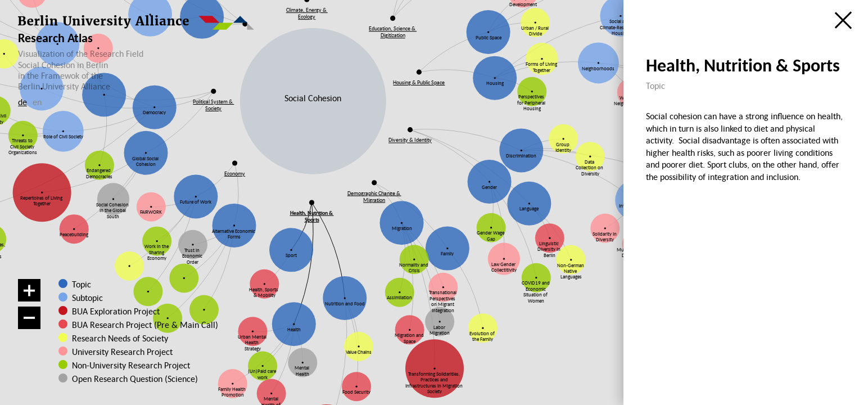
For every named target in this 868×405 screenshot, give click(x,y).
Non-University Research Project (123, 365)
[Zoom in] (29, 290)
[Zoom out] (29, 318)
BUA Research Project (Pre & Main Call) (145, 325)
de (22, 102)
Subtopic (87, 298)
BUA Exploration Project (116, 311)
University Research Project (118, 352)
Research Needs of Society (118, 338)
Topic (82, 284)
